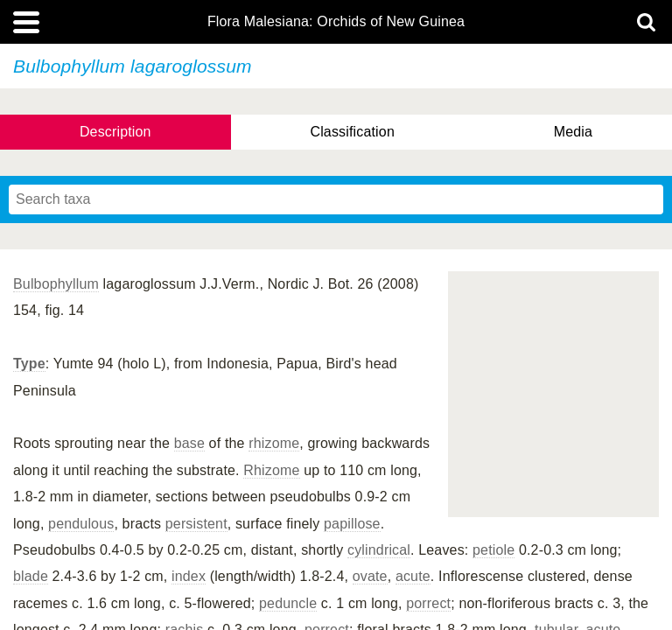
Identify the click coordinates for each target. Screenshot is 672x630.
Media (573, 132)
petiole (493, 550)
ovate (370, 576)
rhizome (274, 443)
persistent (196, 524)
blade (31, 576)
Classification (352, 132)
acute (413, 576)
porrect (428, 603)
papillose (352, 524)
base (189, 443)
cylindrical (379, 550)
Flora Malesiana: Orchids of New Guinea (336, 22)
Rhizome (271, 470)
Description (115, 132)
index (189, 576)
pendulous (81, 524)
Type (29, 364)
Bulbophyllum (56, 284)
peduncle (288, 603)
